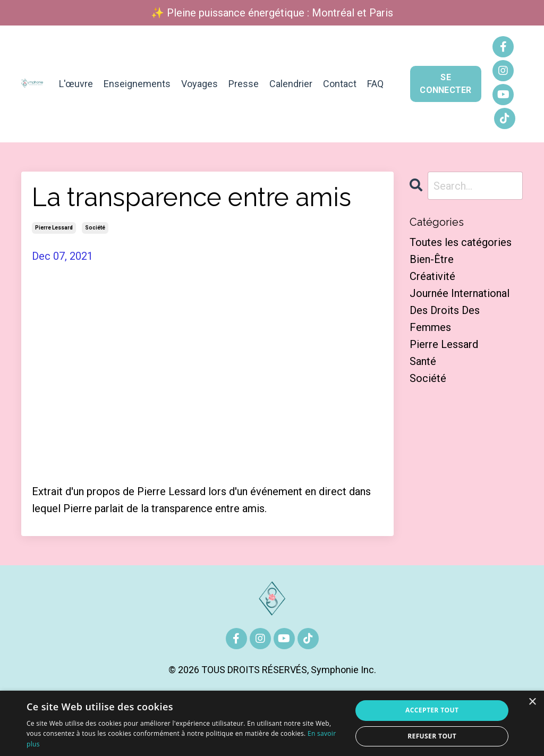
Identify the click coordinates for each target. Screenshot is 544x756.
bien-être (432, 259)
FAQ (375, 84)
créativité (432, 276)
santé (423, 361)
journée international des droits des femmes (460, 310)
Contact (340, 84)
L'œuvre (76, 84)
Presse (244, 84)
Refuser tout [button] (432, 736)
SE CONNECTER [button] (445, 84)
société (95, 228)
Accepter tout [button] (432, 710)
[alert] (272, 723)
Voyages (199, 84)
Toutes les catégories (461, 242)
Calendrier (291, 84)
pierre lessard (54, 228)
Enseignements (137, 84)
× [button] (532, 702)
